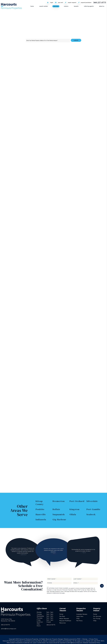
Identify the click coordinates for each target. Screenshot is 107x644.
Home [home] (32, 6)
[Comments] (87, 93)
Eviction (77, 51)
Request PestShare (65, 621)
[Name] (87, 74)
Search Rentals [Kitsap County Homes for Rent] (44, 6)
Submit (76, 40)
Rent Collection (52, 51)
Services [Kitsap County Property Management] (56, 6)
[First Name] (59, 579)
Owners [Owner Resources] (66, 6)
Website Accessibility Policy (92, 640)
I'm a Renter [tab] (87, 71)
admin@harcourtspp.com (9, 620)
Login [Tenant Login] (50, 3)
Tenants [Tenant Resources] (76, 6)
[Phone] (87, 81)
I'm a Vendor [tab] (97, 71)
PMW (79, 636)
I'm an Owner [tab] (77, 71)
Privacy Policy (93, 113)
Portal (61, 614)
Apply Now (80, 616)
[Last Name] (85, 579)
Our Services (97, 616)
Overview (25, 51)
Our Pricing (97, 619)
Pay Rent (62, 616)
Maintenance (61, 51)
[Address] (87, 85)
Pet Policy (79, 621)
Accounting (70, 51)
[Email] (87, 78)
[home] (11, 6)
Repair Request (64, 619)
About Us (102, 6)
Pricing (83, 51)
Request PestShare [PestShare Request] (85, 3)
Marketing (32, 51)
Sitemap (85, 636)
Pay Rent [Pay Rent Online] (59, 3)
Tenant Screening (42, 51)
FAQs (78, 619)
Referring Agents (89, 6)
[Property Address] (48, 41)
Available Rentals (82, 614)
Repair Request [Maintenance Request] (70, 3)
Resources (63, 623)
